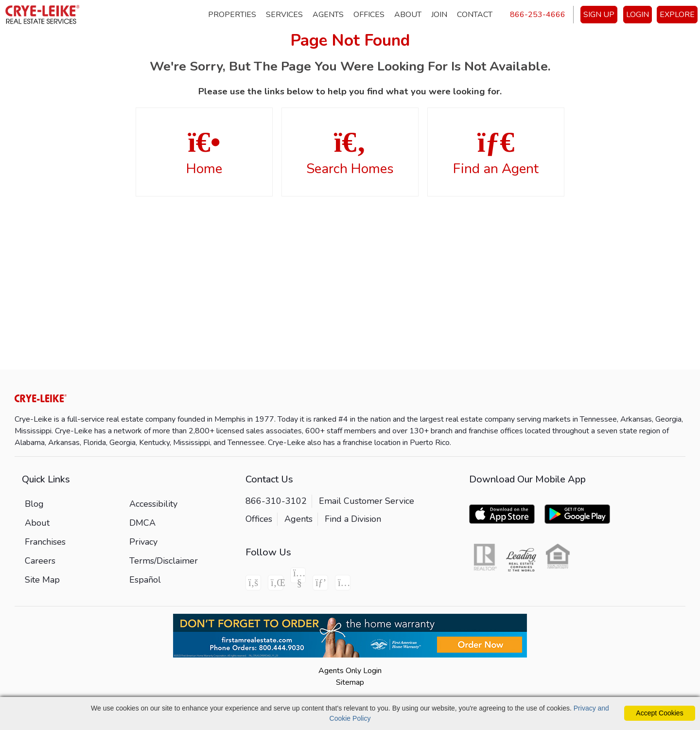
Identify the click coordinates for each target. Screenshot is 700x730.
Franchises (45, 542)
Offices (369, 15)
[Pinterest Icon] (320, 583)
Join (439, 15)
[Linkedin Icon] (276, 583)
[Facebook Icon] (253, 583)
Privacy (143, 542)
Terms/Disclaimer (164, 561)
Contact (475, 15)
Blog (34, 504)
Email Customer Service (367, 501)
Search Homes (350, 153)
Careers (40, 561)
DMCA (142, 523)
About (408, 15)
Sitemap (350, 682)
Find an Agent (496, 153)
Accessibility (153, 504)
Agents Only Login (350, 671)
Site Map (42, 580)
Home (204, 153)
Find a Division (353, 519)
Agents (328, 15)
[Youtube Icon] (298, 575)
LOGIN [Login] (638, 15)
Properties (232, 15)
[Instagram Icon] (343, 583)
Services (284, 15)
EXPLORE (677, 15)
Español (145, 580)
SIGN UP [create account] (599, 15)
